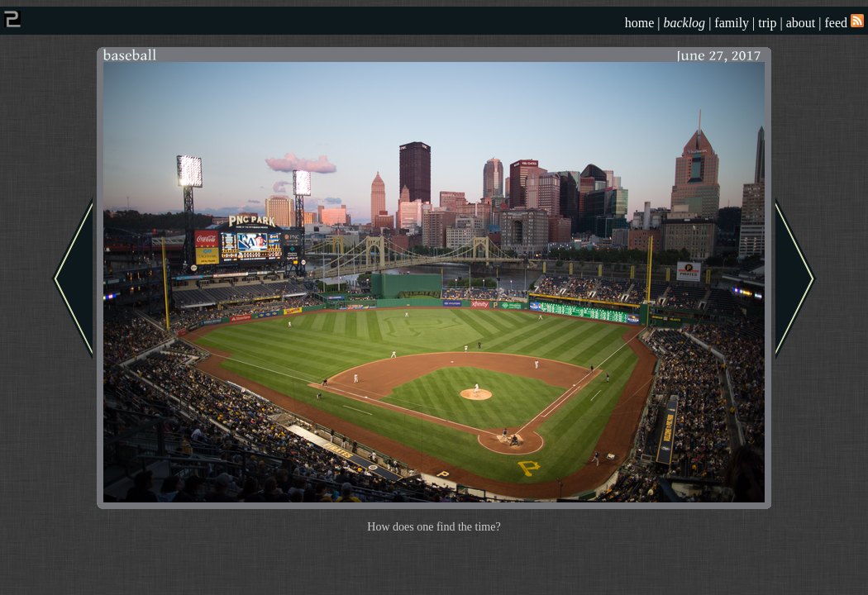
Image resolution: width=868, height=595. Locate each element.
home (640, 23)
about (801, 23)
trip (767, 23)
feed (844, 23)
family (732, 23)
